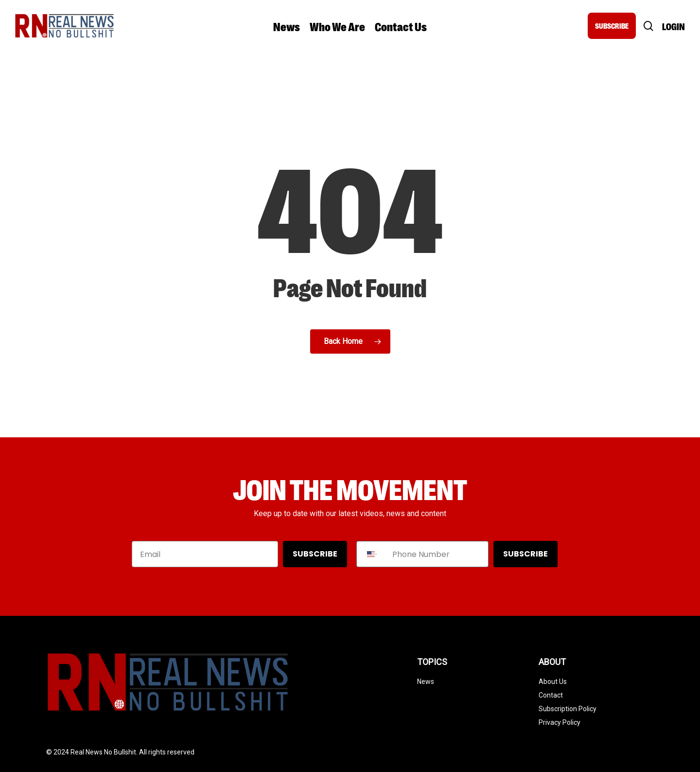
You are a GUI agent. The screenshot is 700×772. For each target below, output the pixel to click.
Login (674, 26)
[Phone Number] (438, 554)
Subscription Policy (568, 709)
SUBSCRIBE (612, 26)
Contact (551, 695)
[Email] (205, 554)
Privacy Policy (560, 722)
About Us (553, 682)
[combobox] (372, 554)
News (426, 682)
